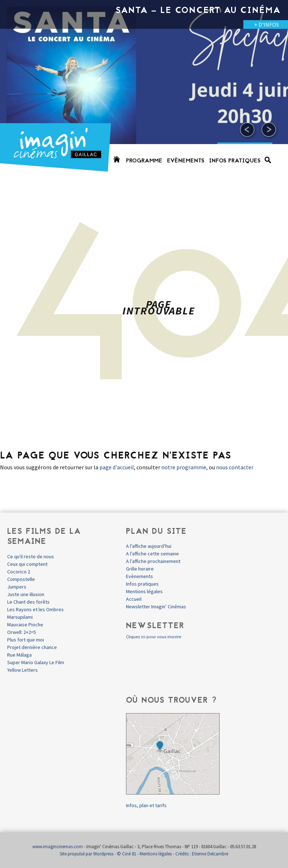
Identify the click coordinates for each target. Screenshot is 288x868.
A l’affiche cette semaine (152, 554)
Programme (144, 161)
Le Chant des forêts (28, 602)
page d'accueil (117, 467)
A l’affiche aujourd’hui (149, 546)
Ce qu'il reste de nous (31, 556)
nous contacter (235, 467)
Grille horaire (140, 569)
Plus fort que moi (26, 640)
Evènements (186, 161)
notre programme (184, 467)
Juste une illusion (26, 594)
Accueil (134, 599)
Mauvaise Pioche (25, 625)
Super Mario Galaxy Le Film (36, 662)
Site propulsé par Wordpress (87, 854)
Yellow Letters (22, 670)
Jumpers (17, 587)
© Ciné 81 (127, 854)
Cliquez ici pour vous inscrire (154, 637)
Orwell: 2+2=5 (22, 632)
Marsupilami (20, 617)
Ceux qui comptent (27, 564)
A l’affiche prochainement (153, 561)
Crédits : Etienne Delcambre (202, 854)
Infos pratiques (235, 161)
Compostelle (21, 579)
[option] (144, 90)
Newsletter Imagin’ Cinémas (156, 607)
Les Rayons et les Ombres (35, 609)
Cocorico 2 (19, 572)
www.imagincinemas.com (58, 847)
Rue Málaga (19, 655)
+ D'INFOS (267, 24)
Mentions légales (144, 591)
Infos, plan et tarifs (146, 805)
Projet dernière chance (32, 647)
